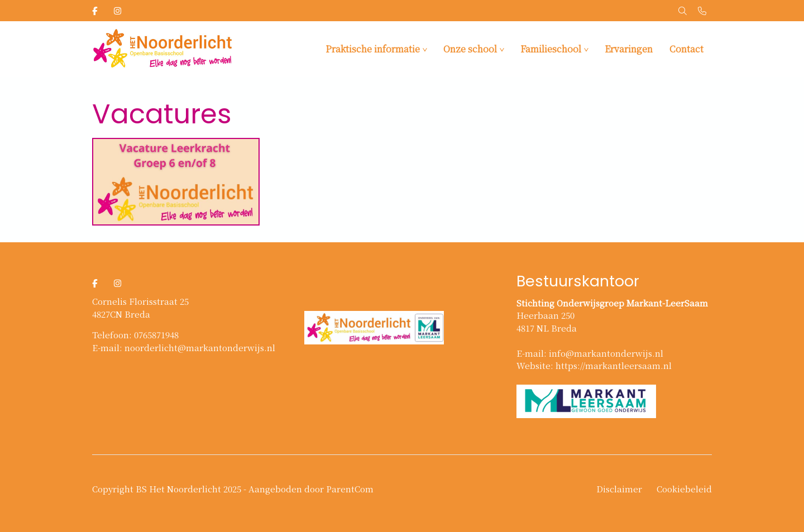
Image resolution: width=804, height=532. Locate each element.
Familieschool (551, 49)
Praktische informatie (373, 49)
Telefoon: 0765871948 (135, 335)
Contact (686, 49)
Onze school (470, 49)
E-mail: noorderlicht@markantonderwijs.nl (184, 348)
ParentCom (350, 489)
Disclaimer (619, 489)
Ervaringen (629, 49)
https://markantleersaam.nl (614, 365)
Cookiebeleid (684, 489)
